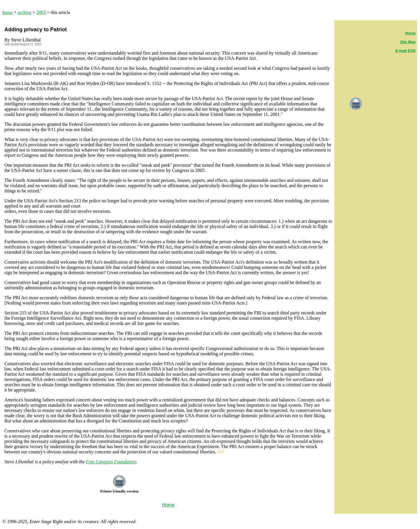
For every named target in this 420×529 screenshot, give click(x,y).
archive (25, 12)
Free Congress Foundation (111, 462)
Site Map (408, 42)
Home (410, 33)
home (8, 12)
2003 (41, 12)
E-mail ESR (406, 51)
